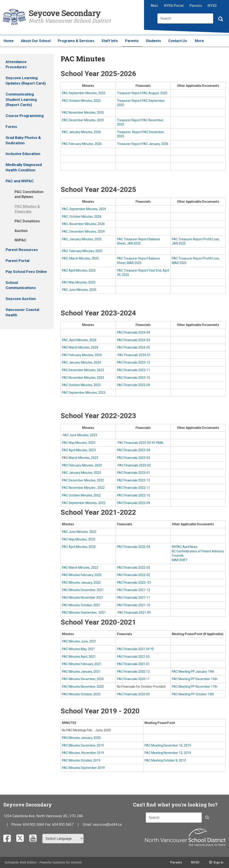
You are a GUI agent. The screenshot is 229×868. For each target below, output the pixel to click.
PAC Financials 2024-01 (134, 355)
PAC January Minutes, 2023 (81, 473)
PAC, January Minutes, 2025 (82, 239)
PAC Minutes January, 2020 (81, 738)
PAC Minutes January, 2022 (81, 583)
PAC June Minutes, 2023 (80, 435)
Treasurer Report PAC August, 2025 (142, 93)
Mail (155, 5)
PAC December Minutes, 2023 (83, 370)
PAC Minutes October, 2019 (81, 760)
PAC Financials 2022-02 (134, 575)
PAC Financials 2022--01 (134, 583)
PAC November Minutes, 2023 (83, 378)
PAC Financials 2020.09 (133, 694)
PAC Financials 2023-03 (134, 458)
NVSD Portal (174, 5)
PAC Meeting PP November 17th (195, 687)
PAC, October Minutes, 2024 (82, 217)
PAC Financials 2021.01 (133, 664)
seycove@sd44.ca (107, 824)
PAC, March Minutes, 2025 (80, 258)
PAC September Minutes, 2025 (84, 93)
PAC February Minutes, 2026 (82, 144)
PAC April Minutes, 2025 (79, 270)
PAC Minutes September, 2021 (84, 613)
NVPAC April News (185, 547)
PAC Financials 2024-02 (134, 347)
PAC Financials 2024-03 (134, 340)
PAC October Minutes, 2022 (81, 495)
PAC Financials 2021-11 (134, 598)
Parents (196, 5)
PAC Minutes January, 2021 (81, 672)
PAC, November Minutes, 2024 (83, 224)
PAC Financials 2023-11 (134, 370)
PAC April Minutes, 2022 (79, 547)
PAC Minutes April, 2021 (79, 657)
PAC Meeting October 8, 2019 (165, 760)
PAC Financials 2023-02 (134, 465)
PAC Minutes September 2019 (83, 768)
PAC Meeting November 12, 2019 (168, 753)
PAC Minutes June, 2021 (79, 641)
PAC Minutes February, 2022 (82, 575)
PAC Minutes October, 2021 (81, 605)
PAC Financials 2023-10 (134, 378)
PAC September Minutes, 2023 (84, 393)
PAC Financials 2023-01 (134, 473)
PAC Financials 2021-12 (134, 590)
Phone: (17, 824)
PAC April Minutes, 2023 (79, 450)
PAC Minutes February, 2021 (82, 664)
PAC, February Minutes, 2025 (82, 251)
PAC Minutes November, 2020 (83, 687)
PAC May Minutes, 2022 (79, 539)
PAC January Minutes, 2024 (81, 362)
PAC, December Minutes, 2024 (83, 232)
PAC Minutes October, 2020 (81, 694)
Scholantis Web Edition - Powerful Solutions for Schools (43, 862)
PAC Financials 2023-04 (134, 450)
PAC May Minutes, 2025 (79, 282)
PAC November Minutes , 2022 (83, 488)
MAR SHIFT (180, 560)
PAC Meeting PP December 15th (195, 679)
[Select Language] (63, 839)
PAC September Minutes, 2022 (84, 503)
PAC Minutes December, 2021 (83, 590)
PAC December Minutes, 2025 (83, 120)
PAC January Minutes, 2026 (81, 132)
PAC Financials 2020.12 (133, 672)
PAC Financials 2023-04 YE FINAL (140, 443)
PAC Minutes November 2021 (83, 598)
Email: (88, 824)
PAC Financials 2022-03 (134, 568)
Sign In (218, 862)
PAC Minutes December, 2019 (83, 745)
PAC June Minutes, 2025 (79, 290)
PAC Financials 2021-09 (134, 613)
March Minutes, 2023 (83, 458)
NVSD (212, 5)
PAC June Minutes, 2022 (79, 532)
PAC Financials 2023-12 (134, 362)
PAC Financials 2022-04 (134, 547)
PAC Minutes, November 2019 (83, 753)
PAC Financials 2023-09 (134, 385)
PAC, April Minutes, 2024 (79, 340)
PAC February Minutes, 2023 (82, 465)
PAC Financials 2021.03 (133, 657)
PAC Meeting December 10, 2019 (168, 745)
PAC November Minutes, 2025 (83, 113)
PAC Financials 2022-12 (134, 480)
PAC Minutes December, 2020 (83, 679)
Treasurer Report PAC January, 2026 (143, 144)
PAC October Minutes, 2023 (81, 385)
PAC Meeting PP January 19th (193, 672)
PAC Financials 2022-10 (134, 495)
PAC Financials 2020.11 (133, 679)
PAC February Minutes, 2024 (82, 355)
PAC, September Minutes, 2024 (84, 209)
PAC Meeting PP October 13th (193, 694)
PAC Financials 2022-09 (134, 503)
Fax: (49, 824)
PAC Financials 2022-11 (134, 488)
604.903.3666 (34, 824)
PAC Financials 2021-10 (134, 605)
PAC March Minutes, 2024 (80, 347)
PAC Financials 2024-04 (134, 332)
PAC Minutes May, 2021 (78, 649)
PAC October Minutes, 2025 (82, 101)
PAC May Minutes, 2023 (79, 443)
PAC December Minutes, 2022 (83, 480)
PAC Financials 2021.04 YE (136, 649)
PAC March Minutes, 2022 (80, 568)
